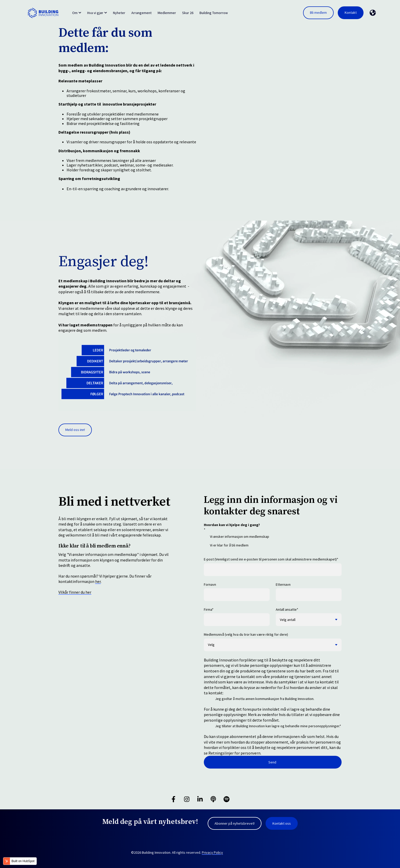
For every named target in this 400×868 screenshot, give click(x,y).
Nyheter (119, 13)
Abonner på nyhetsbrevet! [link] (235, 823)
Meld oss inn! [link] (75, 430)
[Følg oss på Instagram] (187, 799)
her (98, 581)
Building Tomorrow (214, 13)
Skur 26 (188, 13)
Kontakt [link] (351, 12)
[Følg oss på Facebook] (173, 799)
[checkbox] (273, 542)
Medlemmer (167, 13)
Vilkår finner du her (75, 592)
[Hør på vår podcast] (213, 799)
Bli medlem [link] (318, 12)
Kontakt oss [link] (282, 823)
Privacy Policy (212, 852)
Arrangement (141, 13)
